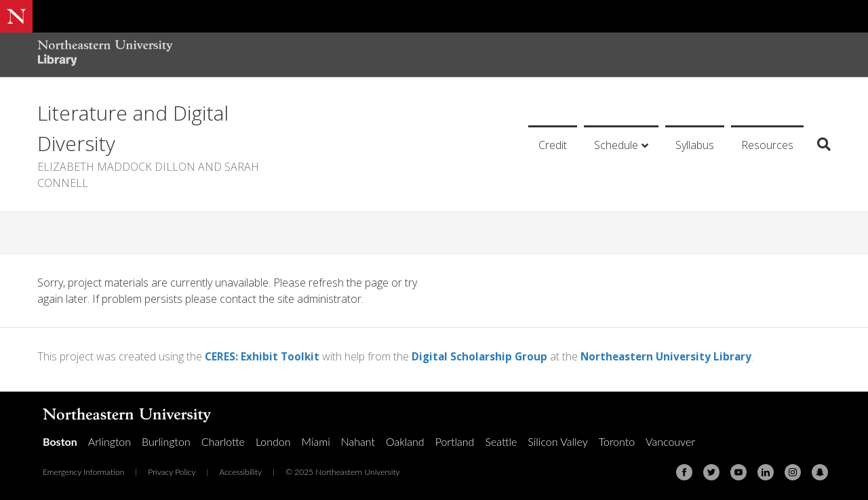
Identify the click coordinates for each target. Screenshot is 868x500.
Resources (767, 145)
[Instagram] (793, 472)
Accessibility (240, 472)
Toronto (617, 441)
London (273, 441)
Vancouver (670, 441)
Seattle (501, 441)
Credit (553, 145)
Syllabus (695, 145)
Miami (316, 441)
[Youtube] (738, 472)
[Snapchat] (820, 472)
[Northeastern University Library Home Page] (105, 55)
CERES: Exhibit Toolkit (263, 356)
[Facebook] (684, 472)
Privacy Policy (172, 472)
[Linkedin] (766, 472)
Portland (455, 441)
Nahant (358, 441)
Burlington (166, 441)
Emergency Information (83, 472)
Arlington (110, 441)
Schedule (616, 145)
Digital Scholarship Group (483, 356)
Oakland (405, 441)
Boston (60, 441)
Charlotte (223, 441)
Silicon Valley (557, 441)
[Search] (819, 144)
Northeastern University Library (673, 356)
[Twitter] (711, 472)
